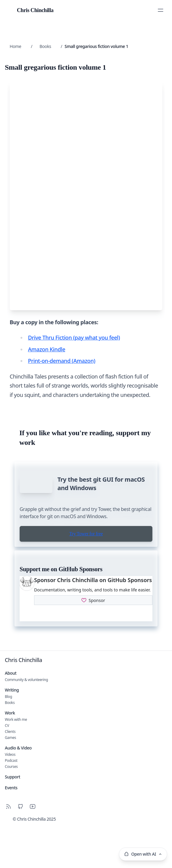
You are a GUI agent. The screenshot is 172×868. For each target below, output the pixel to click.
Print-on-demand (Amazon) (62, 376)
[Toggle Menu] (161, 10)
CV (7, 768)
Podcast (11, 803)
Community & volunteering (26, 722)
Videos (10, 797)
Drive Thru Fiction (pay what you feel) (74, 353)
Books (45, 46)
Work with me (16, 762)
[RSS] (8, 849)
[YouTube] (33, 849)
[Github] (21, 849)
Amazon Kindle (47, 364)
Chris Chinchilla (24, 702)
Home (15, 46)
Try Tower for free (86, 576)
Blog (8, 739)
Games (10, 780)
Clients (10, 774)
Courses (11, 809)
